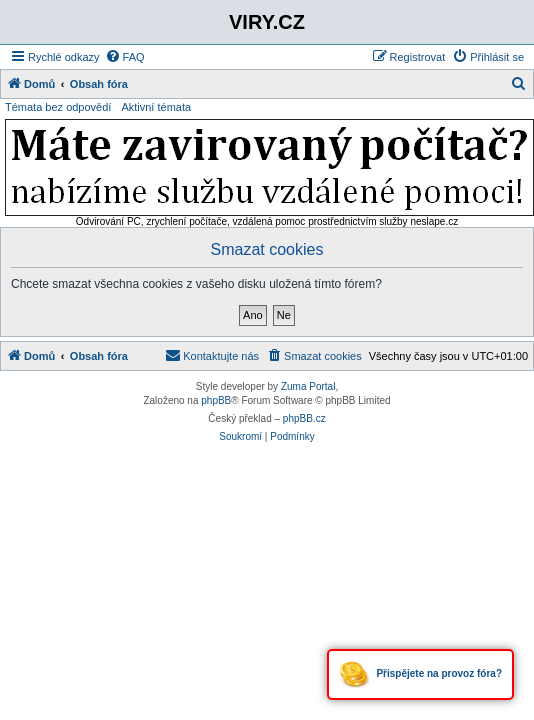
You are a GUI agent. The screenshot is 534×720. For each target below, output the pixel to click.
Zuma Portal (308, 386)
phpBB (216, 400)
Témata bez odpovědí (58, 107)
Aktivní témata (156, 107)
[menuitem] (125, 57)
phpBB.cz (304, 418)
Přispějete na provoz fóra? (420, 674)
